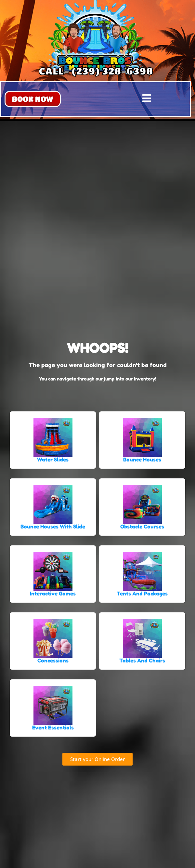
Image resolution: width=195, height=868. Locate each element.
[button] (33, 99)
